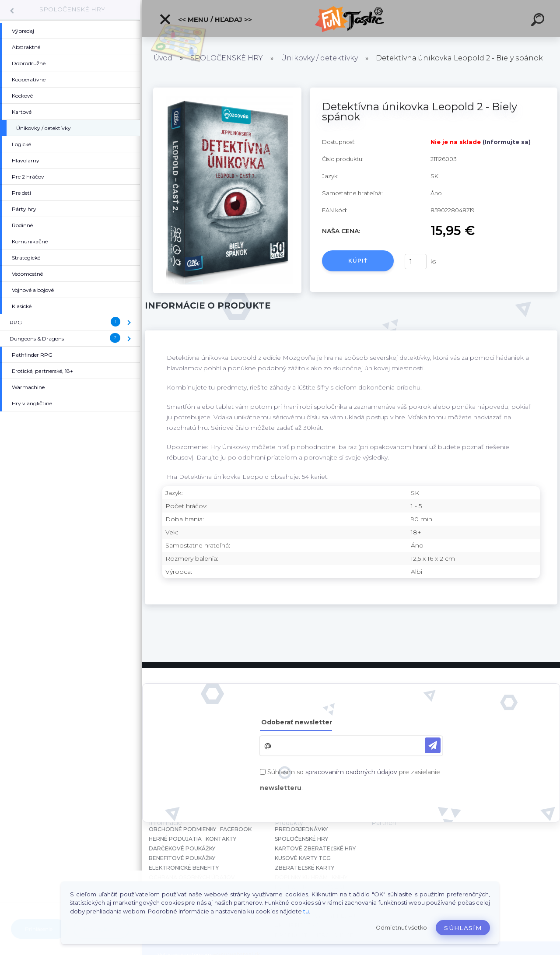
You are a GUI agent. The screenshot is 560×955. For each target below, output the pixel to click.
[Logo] (351, 19)
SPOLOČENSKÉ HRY (72, 9)
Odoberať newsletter (297, 722)
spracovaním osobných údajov (351, 772)
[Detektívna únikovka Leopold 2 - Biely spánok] (227, 91)
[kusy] (416, 262)
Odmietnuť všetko (401, 928)
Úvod (163, 58)
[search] (539, 21)
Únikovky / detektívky (319, 58)
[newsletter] (433, 745)
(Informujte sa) (507, 142)
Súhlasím (463, 928)
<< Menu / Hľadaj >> (205, 19)
